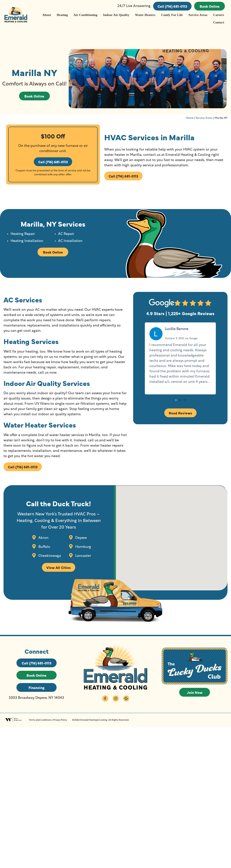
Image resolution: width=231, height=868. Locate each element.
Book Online (210, 6)
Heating (62, 15)
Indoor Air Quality (116, 15)
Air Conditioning (85, 15)
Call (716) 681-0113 (172, 6)
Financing (37, 687)
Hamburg (83, 547)
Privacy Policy (60, 720)
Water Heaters (145, 15)
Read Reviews (180, 413)
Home (190, 118)
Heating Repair (23, 234)
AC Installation (70, 241)
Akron (43, 538)
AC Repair (66, 234)
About (47, 15)
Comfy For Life (172, 15)
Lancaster (83, 556)
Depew (81, 538)
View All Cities (59, 567)
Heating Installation (27, 241)
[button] (176, 400)
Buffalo (44, 547)
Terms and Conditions (40, 720)
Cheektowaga (49, 556)
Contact (219, 22)
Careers (219, 15)
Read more (158, 387)
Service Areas (198, 15)
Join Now (195, 692)
